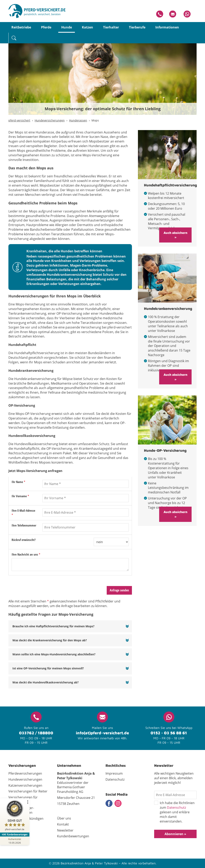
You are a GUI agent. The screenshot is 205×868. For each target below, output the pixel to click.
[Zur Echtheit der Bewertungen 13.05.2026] (15, 841)
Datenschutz (176, 807)
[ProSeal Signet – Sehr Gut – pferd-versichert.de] (15, 816)
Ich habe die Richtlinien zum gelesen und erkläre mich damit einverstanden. (174, 812)
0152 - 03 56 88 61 (169, 733)
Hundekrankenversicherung (168, 309)
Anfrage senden (119, 590)
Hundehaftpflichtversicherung (170, 185)
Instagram (118, 803)
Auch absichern (175, 233)
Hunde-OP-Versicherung (165, 450)
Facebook (109, 803)
